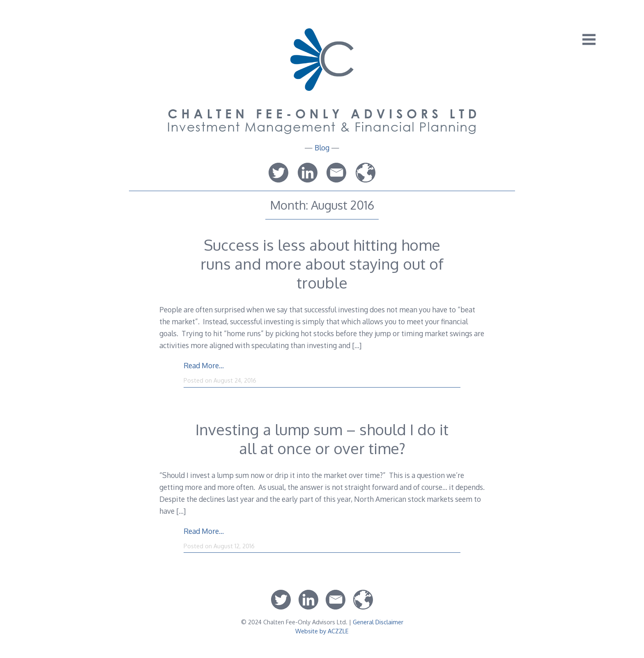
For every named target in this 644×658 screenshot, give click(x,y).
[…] (357, 345)
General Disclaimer (378, 622)
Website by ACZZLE (322, 631)
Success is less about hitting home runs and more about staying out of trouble (322, 264)
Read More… (204, 365)
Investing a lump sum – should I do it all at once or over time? (322, 439)
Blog (322, 148)
